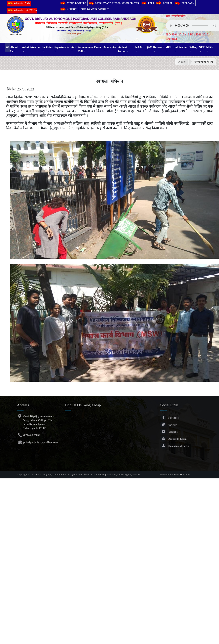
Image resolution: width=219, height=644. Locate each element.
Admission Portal (19, 4)
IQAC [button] (148, 47)
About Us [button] (14, 49)
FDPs (148, 3)
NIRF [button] (210, 47)
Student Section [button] (122, 49)
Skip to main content (95, 9)
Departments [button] (62, 47)
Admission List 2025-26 (22, 11)
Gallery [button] (193, 47)
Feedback (185, 3)
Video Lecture (73, 3)
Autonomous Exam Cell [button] (89, 49)
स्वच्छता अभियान (204, 62)
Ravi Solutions (182, 475)
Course (165, 3)
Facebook (170, 418)
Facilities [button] (47, 47)
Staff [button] (74, 47)
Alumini (69, 9)
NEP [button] (202, 47)
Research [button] (159, 47)
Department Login (175, 446)
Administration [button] (31, 47)
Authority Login (173, 439)
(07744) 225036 (31, 435)
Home (182, 62)
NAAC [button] (139, 47)
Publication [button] (181, 47)
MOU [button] (169, 47)
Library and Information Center (114, 3)
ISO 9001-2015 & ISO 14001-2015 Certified (187, 37)
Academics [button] (110, 47)
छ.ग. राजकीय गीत (176, 16)
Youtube (169, 432)
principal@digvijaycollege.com (40, 442)
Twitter (168, 425)
